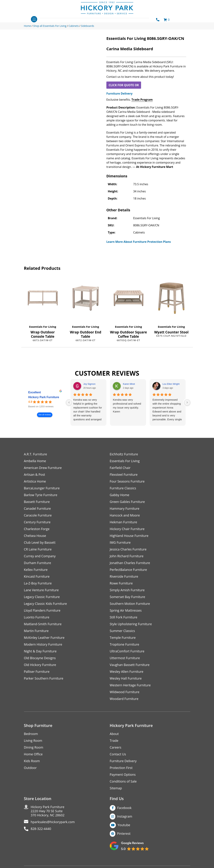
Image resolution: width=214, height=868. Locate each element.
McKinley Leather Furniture (44, 638)
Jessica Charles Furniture (128, 549)
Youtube (124, 825)
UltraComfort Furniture (127, 651)
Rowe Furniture (121, 583)
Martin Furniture (36, 631)
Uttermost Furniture (125, 658)
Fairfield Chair (120, 468)
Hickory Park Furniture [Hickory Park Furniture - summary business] (44, 397)
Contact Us (118, 754)
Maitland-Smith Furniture (43, 624)
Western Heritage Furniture (130, 685)
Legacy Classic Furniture (42, 597)
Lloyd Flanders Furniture (42, 610)
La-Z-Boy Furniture (38, 583)
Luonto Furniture (37, 617)
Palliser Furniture (37, 672)
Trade (114, 741)
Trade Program (142, 100)
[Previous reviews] (69, 402)
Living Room (33, 741)
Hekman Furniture (123, 522)
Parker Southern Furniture (44, 678)
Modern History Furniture (43, 644)
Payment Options (123, 775)
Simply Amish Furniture (127, 590)
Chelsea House (35, 536)
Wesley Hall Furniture (126, 678)
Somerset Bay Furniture (127, 597)
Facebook (124, 808)
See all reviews (45, 415)
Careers (116, 747)
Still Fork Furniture (124, 617)
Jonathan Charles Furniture (130, 563)
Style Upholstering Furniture (131, 624)
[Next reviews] (187, 402)
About (114, 734)
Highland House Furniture (129, 536)
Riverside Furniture (124, 576)
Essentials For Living (43, 327)
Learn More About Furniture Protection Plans (139, 242)
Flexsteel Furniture (124, 475)
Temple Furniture (123, 638)
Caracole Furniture (38, 515)
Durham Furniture (38, 563)
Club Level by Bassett (40, 543)
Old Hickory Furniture (40, 665)
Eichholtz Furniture (124, 454)
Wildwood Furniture (125, 692)
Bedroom (31, 734)
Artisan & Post (35, 475)
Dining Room (34, 747)
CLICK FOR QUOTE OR (124, 85)
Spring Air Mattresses (126, 610)
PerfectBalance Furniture (128, 570)
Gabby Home (120, 495)
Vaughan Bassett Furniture (130, 665)
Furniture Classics (123, 488)
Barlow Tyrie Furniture (41, 495)
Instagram (125, 816)
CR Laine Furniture (38, 549)
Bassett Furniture (37, 502)
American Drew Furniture (43, 468)
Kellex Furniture (36, 570)
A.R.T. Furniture (35, 454)
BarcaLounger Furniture (42, 488)
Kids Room (32, 761)
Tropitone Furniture (125, 644)
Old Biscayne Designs (40, 658)
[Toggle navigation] (34, 19)
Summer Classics (122, 631)
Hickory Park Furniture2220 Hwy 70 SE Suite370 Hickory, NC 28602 (48, 811)
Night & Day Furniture (40, 651)
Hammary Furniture (125, 509)
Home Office (33, 754)
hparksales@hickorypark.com (53, 822)
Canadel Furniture (37, 509)
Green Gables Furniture (127, 502)
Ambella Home (35, 461)
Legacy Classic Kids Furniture (45, 604)
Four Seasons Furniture (127, 481)
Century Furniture (37, 522)
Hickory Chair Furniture (127, 529)
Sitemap (116, 788)
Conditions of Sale (123, 781)
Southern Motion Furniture (130, 604)
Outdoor (30, 768)
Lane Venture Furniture (41, 590)
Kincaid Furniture (37, 576)
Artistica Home (35, 481)
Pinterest (124, 833)
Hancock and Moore (125, 515)
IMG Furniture (120, 543)
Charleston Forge (37, 529)
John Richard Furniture (127, 556)
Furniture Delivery (119, 94)
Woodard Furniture (124, 699)
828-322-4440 (41, 829)
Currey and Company (40, 556)
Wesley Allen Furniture (127, 672)
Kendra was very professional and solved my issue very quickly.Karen (127, 406)
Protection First (121, 768)
